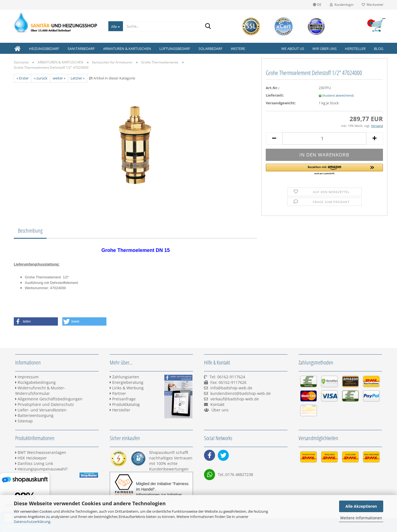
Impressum (27, 377)
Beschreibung (30, 231)
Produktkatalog (125, 404)
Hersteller (355, 49)
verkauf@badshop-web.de (235, 399)
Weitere (238, 49)
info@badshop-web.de (231, 388)
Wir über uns (324, 49)
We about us (293, 49)
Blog (379, 49)
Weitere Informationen (361, 518)
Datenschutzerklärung (32, 522)
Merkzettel (372, 5)
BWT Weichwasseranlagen (41, 452)
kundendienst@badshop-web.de (241, 393)
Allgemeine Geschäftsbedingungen (49, 399)
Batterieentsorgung (34, 415)
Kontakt (217, 404)
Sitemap (24, 421)
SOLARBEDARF (210, 49)
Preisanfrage (123, 399)
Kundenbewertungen (169, 469)
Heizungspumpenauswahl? (41, 469)
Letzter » (78, 78)
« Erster (23, 78)
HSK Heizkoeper (31, 458)
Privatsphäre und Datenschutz (45, 404)
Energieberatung (127, 382)
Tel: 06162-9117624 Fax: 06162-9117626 (225, 382)
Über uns (220, 410)
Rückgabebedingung (35, 382)
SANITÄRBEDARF (81, 49)
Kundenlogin (342, 5)
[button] (324, 169)
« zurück (41, 78)
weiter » (59, 78)
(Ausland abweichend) (338, 95)
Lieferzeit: (275, 95)
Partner (118, 393)
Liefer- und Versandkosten (41, 410)
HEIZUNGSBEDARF (44, 49)
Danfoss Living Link (34, 463)
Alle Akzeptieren (361, 506)
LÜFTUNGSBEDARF (175, 49)
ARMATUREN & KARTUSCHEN (127, 49)
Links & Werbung (127, 388)
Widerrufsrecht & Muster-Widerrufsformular (40, 391)
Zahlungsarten (124, 377)
